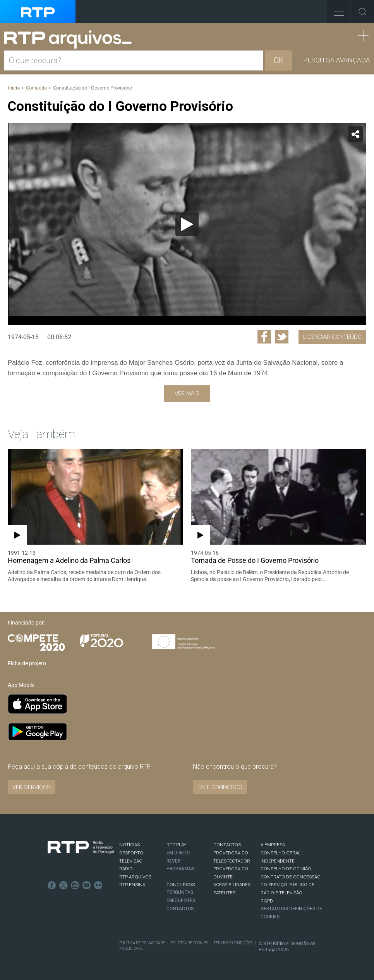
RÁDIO (126, 869)
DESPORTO (131, 853)
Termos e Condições (233, 943)
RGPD (267, 901)
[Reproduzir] (187, 224)
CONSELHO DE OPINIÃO (286, 869)
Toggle (362, 12)
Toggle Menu (335, 9)
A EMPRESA (273, 845)
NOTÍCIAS (130, 845)
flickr (98, 885)
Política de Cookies (189, 943)
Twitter (63, 885)
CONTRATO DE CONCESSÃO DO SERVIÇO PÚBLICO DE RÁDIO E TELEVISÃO (291, 885)
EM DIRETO (178, 853)
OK (279, 60)
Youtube (87, 885)
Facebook (52, 885)
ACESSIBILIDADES (232, 885)
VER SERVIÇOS (32, 787)
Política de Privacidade (142, 943)
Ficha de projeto (27, 663)
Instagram (75, 885)
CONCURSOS (181, 885)
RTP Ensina (132, 885)
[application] (187, 224)
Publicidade (131, 948)
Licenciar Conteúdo (332, 337)
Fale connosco (220, 787)
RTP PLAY (176, 845)
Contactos (180, 909)
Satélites (224, 893)
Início (14, 88)
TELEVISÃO (131, 861)
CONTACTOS (227, 845)
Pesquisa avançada (337, 60)
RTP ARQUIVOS (135, 877)
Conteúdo (36, 88)
